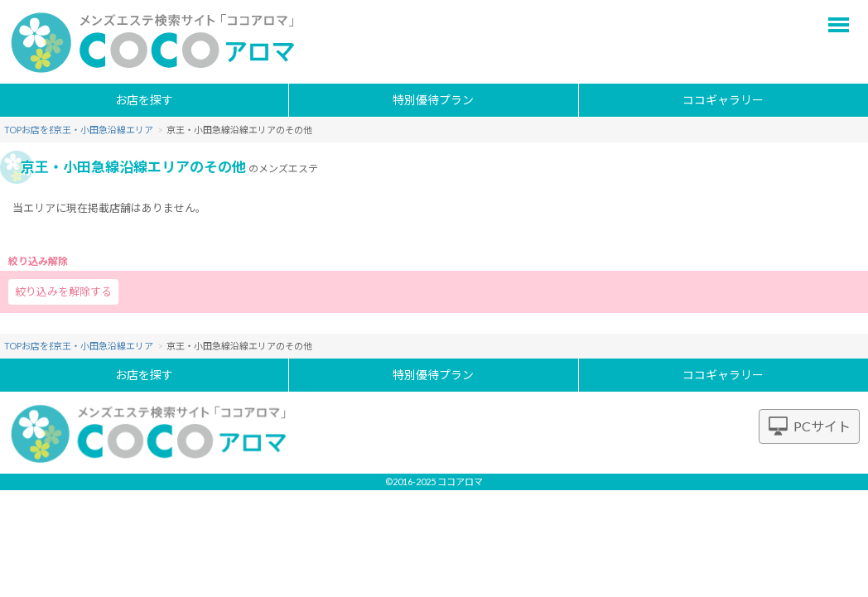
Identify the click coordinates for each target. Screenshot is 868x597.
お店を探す (144, 100)
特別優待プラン (433, 100)
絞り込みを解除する (63, 291)
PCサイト (822, 426)
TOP (13, 130)
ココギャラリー (723, 100)
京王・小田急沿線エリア (144, 130)
